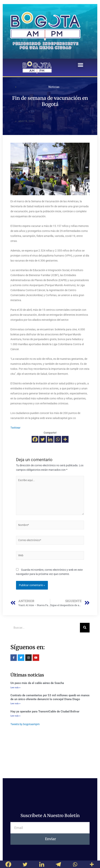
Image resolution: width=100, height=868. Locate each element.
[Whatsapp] (58, 439)
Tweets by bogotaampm (25, 724)
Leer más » (15, 688)
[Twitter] (43, 439)
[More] (65, 439)
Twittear (15, 428)
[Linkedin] (50, 439)
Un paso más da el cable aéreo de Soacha (37, 683)
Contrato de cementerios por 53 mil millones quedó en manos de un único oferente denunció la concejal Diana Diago (50, 697)
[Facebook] (35, 439)
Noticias (54, 87)
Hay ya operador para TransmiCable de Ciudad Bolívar (45, 711)
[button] (80, 65)
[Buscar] (85, 628)
